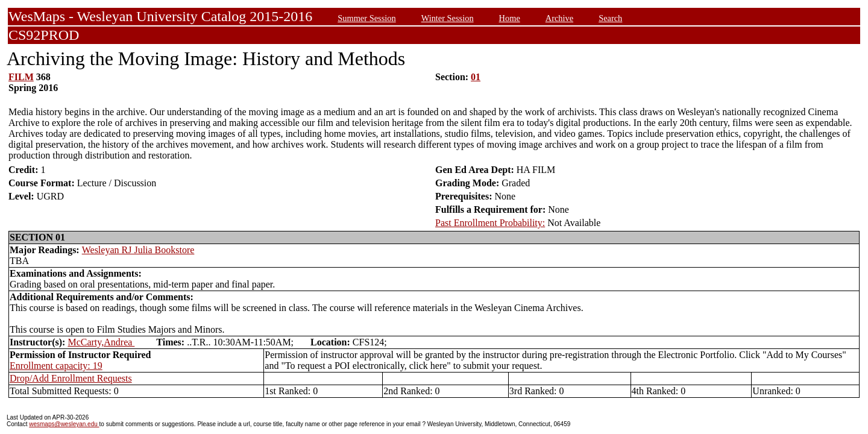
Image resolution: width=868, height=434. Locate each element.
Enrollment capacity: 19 (56, 366)
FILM (21, 77)
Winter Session (448, 18)
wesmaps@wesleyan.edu (64, 424)
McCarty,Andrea (101, 342)
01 (476, 77)
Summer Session (366, 18)
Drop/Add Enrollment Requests (71, 378)
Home (510, 18)
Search (610, 18)
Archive (559, 18)
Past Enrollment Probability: (490, 223)
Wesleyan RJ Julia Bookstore (138, 250)
